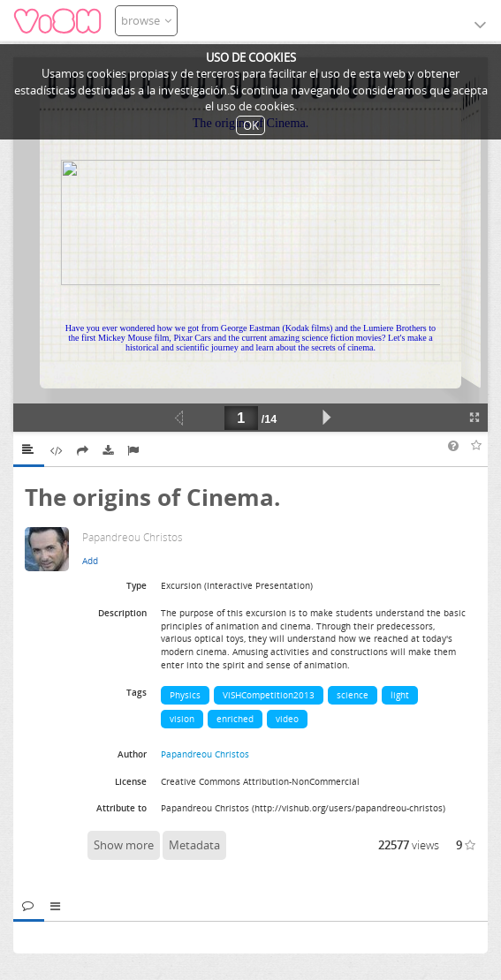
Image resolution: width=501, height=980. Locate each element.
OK (251, 125)
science (353, 695)
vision (182, 719)
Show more (124, 845)
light (400, 695)
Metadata (194, 845)
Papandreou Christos (205, 754)
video (287, 719)
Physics (185, 695)
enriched (235, 719)
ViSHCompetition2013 (269, 695)
